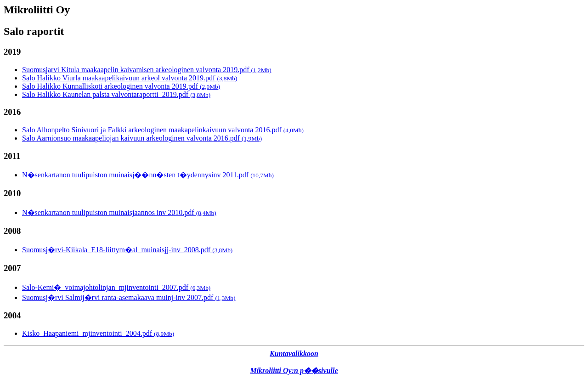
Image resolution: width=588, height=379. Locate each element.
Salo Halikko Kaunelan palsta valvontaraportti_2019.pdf (116, 94)
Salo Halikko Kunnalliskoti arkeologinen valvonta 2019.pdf (121, 86)
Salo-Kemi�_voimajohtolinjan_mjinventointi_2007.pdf (116, 287)
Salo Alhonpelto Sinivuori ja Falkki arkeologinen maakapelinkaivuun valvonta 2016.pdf (163, 130)
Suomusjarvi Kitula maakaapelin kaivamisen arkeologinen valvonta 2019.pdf (147, 70)
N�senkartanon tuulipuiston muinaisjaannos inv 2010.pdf (119, 212)
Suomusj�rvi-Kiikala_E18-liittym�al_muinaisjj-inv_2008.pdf (127, 250)
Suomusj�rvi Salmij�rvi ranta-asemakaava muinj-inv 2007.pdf (129, 297)
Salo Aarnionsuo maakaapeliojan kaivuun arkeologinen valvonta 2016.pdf (142, 138)
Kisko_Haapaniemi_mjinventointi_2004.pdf (98, 333)
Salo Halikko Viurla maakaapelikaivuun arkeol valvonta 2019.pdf (130, 78)
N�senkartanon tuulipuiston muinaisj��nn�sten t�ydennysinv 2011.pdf (148, 175)
